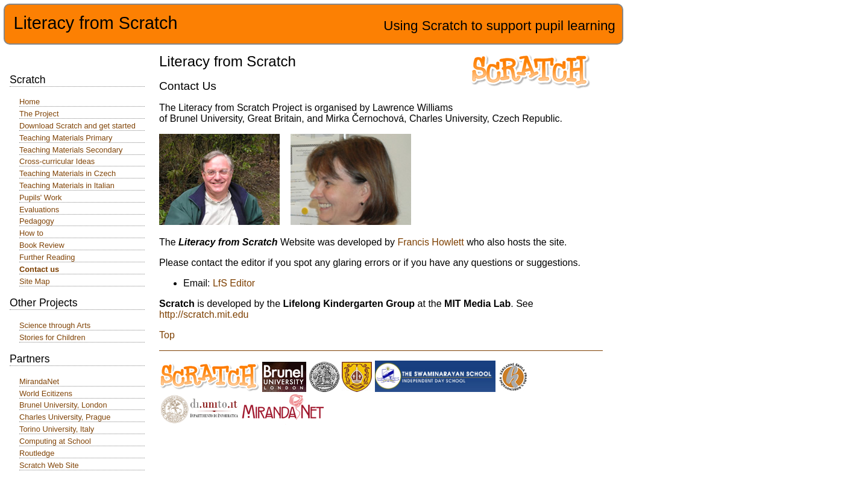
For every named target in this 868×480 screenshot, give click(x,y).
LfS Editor (234, 283)
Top (167, 335)
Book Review (42, 245)
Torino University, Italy (57, 429)
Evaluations (39, 210)
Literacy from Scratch (95, 23)
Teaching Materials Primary (66, 138)
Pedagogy (37, 221)
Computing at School (55, 441)
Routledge (37, 453)
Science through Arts (55, 325)
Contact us (39, 269)
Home (30, 102)
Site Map (35, 281)
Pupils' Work (40, 197)
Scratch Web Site (49, 465)
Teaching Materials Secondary (71, 150)
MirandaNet (39, 381)
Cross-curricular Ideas (57, 161)
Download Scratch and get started (77, 126)
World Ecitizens (46, 393)
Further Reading (47, 257)
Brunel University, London (63, 405)
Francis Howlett (430, 242)
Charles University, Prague (65, 417)
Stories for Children (52, 337)
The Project (39, 114)
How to (31, 233)
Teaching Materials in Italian (67, 185)
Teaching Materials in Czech (68, 173)
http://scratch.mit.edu (204, 314)
